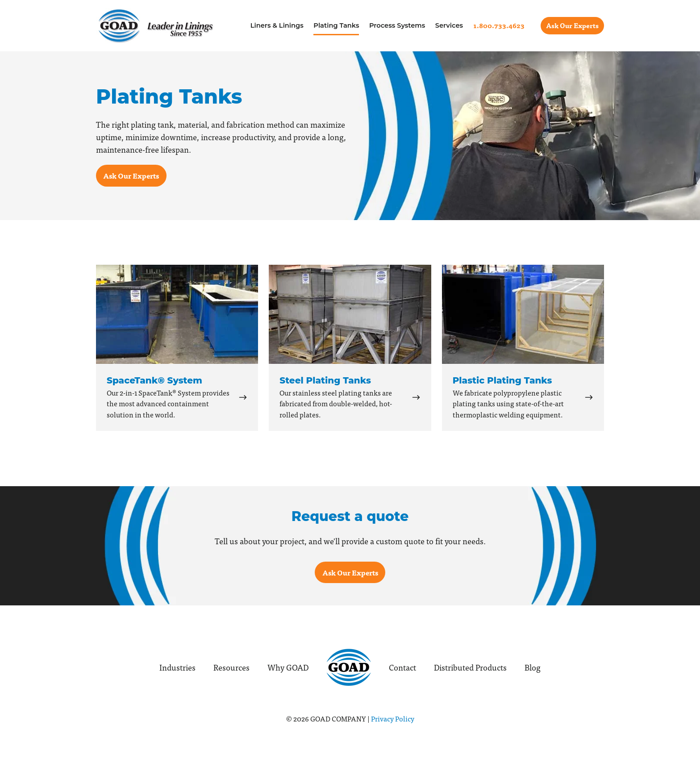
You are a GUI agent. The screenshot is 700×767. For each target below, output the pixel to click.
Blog (533, 667)
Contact (402, 667)
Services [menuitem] (449, 25)
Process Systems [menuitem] (397, 25)
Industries (177, 667)
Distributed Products (470, 667)
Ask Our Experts (572, 25)
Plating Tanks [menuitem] (336, 25)
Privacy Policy (393, 718)
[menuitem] (499, 25)
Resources (231, 667)
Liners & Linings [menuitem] (277, 25)
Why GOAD (288, 667)
